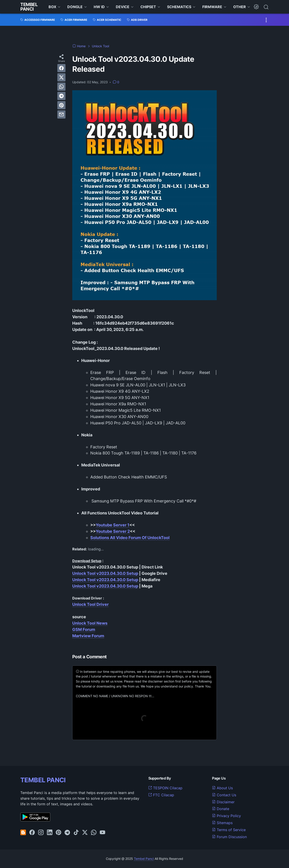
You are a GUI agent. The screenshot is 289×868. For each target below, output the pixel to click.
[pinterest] (61, 105)
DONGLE (75, 7)
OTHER (240, 7)
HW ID (99, 7)
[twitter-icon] (85, 833)
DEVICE (123, 7)
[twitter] (61, 77)
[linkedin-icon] (50, 833)
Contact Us (224, 795)
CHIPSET (148, 7)
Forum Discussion (229, 837)
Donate (221, 809)
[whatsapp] (61, 87)
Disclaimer (223, 802)
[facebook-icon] (32, 833)
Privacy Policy (226, 816)
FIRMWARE (212, 7)
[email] (61, 114)
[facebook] (61, 68)
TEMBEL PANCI (43, 780)
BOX (52, 7)
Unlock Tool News (90, 623)
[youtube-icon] (103, 833)
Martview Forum (88, 636)
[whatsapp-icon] (94, 833)
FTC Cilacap (161, 795)
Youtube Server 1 (113, 525)
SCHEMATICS (179, 7)
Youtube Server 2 (113, 531)
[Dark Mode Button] (256, 7)
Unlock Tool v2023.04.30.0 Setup (105, 573)
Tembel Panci (29, 7)
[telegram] (61, 96)
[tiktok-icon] (76, 833)
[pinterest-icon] (58, 833)
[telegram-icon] (67, 833)
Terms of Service (229, 830)
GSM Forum (84, 629)
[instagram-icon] (41, 833)
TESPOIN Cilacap (165, 788)
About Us (222, 788)
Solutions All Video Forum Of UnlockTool (130, 538)
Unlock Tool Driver (90, 604)
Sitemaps (222, 823)
